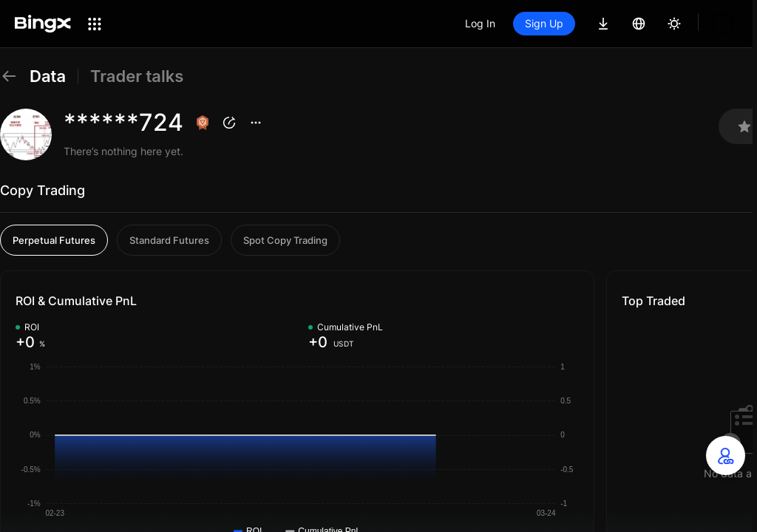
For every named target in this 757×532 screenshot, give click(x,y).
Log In (480, 23)
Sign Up (544, 23)
